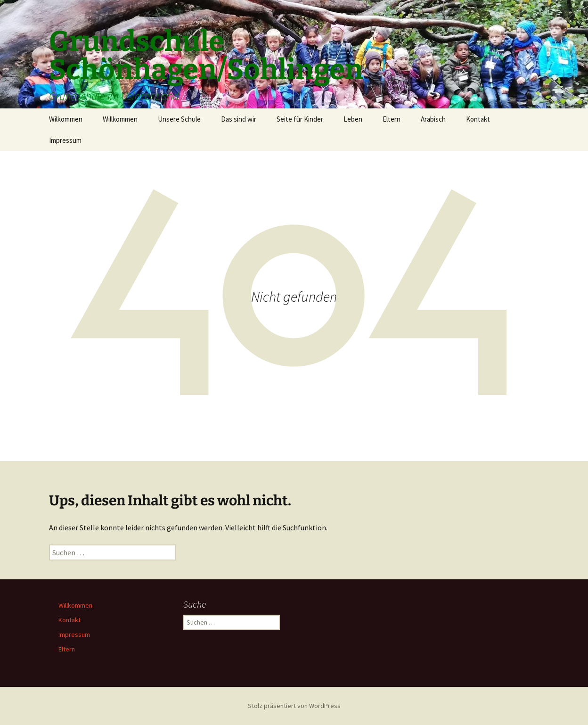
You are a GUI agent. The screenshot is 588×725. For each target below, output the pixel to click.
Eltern (392, 119)
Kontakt (478, 119)
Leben (353, 119)
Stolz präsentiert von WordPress (294, 706)
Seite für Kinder (300, 119)
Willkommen (120, 119)
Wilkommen (66, 119)
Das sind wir (239, 119)
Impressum (65, 140)
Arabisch (433, 119)
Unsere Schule (179, 119)
